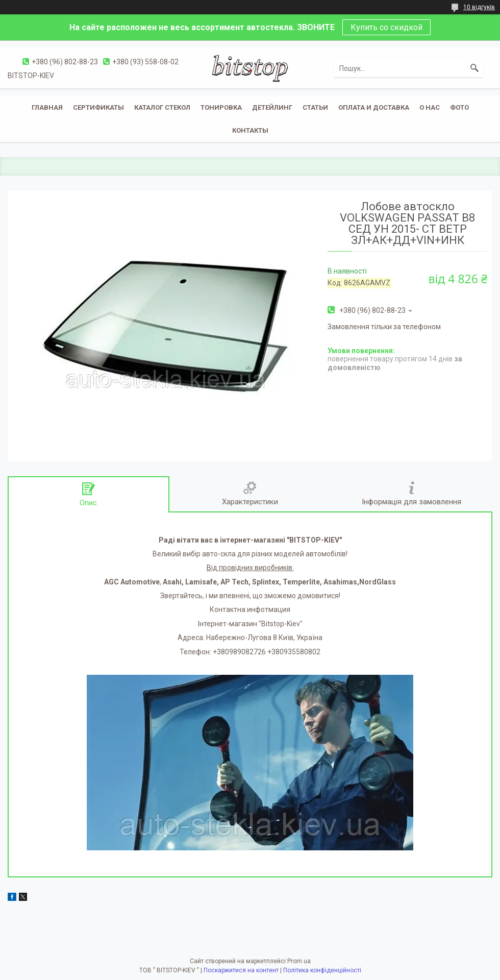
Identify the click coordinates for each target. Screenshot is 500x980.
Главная (47, 107)
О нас (430, 107)
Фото (459, 107)
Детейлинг (272, 107)
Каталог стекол (162, 107)
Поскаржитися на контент (241, 970)
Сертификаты (98, 107)
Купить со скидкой (386, 27)
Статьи (315, 107)
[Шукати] (474, 68)
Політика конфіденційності (322, 970)
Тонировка (221, 107)
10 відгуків (479, 7)
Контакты (250, 130)
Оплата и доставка (374, 107)
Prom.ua (299, 961)
